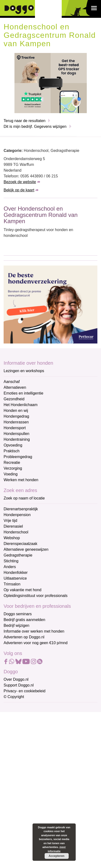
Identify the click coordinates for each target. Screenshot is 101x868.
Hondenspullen (17, 434)
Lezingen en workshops (24, 371)
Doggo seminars (18, 614)
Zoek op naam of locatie (24, 498)
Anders (10, 567)
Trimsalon (12, 584)
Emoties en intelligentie (24, 393)
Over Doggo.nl (16, 679)
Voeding (11, 474)
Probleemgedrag (18, 457)
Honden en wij (16, 411)
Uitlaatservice (15, 578)
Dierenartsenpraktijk (21, 509)
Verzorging (13, 468)
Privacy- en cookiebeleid (24, 691)
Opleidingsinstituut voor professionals (36, 596)
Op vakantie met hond (23, 590)
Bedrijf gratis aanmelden (24, 620)
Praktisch (12, 451)
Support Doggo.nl (19, 685)
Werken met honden (21, 480)
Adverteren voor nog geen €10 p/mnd (36, 643)
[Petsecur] (50, 304)
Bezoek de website (20, 182)
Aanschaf (12, 382)
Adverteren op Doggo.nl (24, 637)
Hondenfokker (16, 573)
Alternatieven (15, 387)
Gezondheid (14, 399)
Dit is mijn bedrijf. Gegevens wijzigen (35, 126)
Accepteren (57, 856)
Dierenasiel (13, 526)
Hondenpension (17, 515)
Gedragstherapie (18, 555)
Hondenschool (16, 532)
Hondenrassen (16, 422)
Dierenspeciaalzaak (20, 544)
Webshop (12, 538)
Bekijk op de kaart (19, 190)
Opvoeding (13, 445)
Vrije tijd (10, 521)
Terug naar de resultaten (24, 121)
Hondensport (15, 428)
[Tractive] (51, 83)
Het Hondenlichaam (21, 405)
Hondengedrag (16, 416)
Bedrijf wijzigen (17, 625)
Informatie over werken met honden (34, 631)
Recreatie (12, 463)
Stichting (11, 561)
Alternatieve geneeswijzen (26, 549)
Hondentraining (17, 439)
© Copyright (14, 697)
